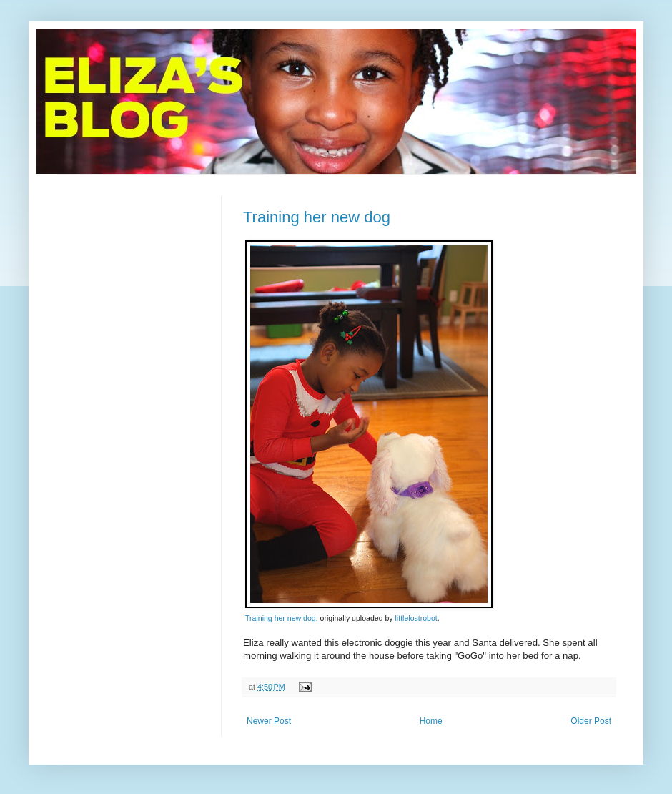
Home (431, 721)
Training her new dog (317, 217)
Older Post (591, 721)
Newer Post (269, 721)
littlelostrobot (416, 618)
